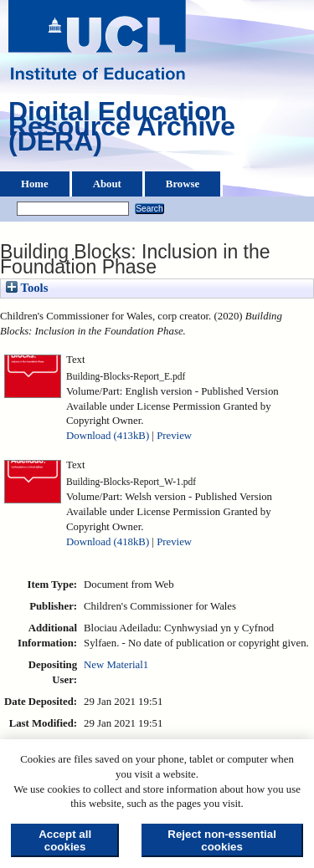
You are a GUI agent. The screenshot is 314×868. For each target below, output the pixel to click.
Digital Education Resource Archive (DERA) (122, 130)
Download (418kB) (108, 542)
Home (35, 184)
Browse (183, 184)
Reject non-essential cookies (222, 840)
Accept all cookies (65, 840)
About (107, 184)
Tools (27, 288)
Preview (174, 436)
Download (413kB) (108, 436)
